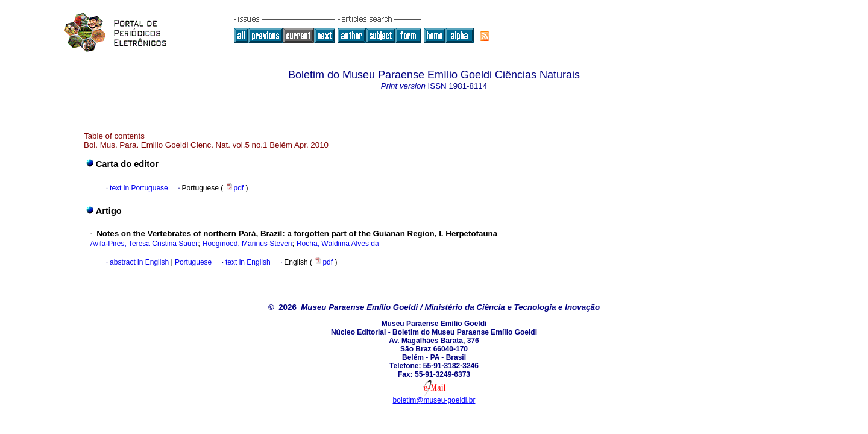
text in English (248, 262)
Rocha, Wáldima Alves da (338, 244)
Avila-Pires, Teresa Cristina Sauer (144, 244)
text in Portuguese (139, 188)
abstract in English (139, 262)
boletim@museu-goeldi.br (434, 400)
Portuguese (193, 262)
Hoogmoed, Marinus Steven (247, 244)
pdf (236, 188)
